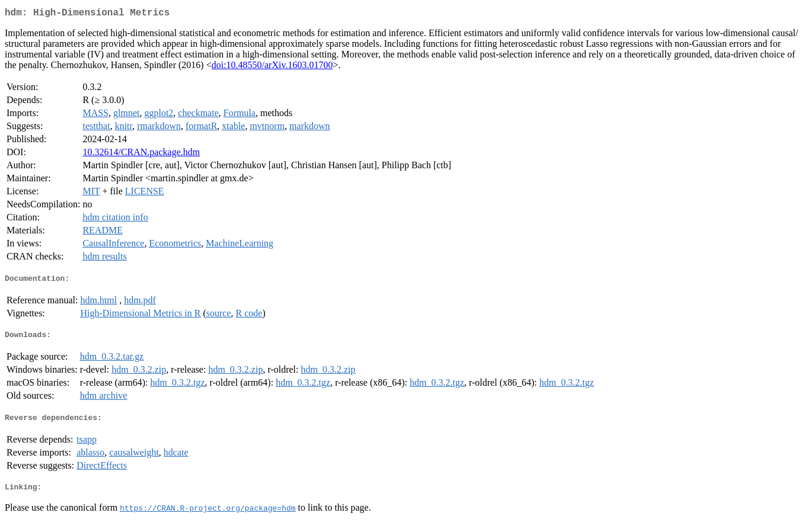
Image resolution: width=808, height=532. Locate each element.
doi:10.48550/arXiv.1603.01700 (272, 67)
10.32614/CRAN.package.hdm (141, 154)
